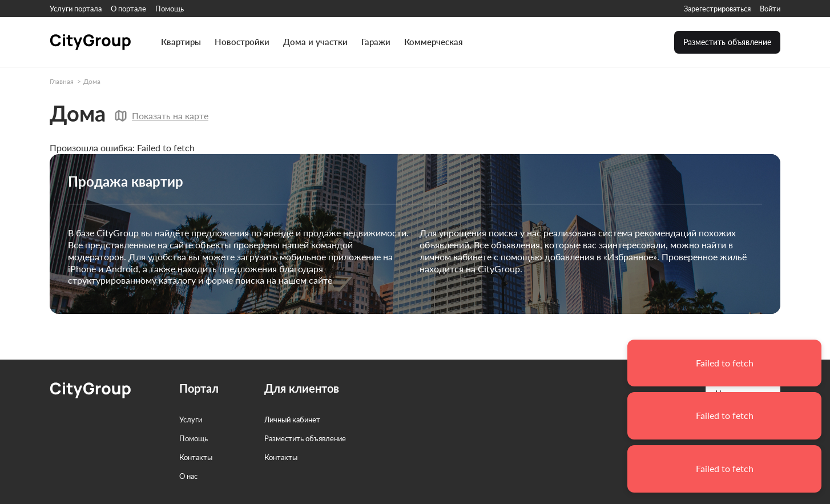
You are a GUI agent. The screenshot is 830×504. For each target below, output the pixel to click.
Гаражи (376, 42)
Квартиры (181, 42)
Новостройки (242, 42)
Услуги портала (76, 9)
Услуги (191, 420)
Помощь (170, 9)
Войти (770, 9)
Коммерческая (434, 42)
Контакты (196, 457)
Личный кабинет (292, 420)
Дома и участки (315, 42)
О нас (188, 476)
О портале (128, 9)
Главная (62, 81)
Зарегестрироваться (717, 9)
